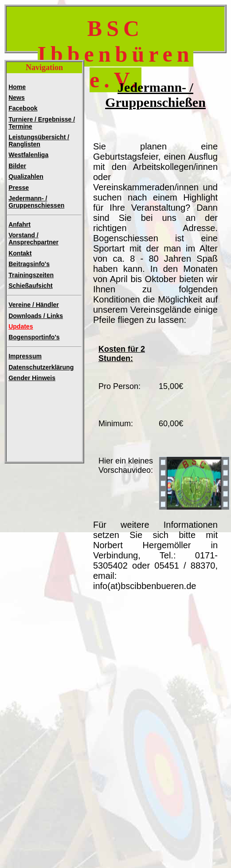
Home (17, 87)
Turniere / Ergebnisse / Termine (42, 123)
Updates (21, 326)
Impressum (25, 356)
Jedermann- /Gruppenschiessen (36, 202)
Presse (19, 188)
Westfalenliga (28, 155)
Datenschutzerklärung (41, 367)
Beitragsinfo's (29, 264)
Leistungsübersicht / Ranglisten (39, 141)
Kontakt (20, 253)
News (17, 98)
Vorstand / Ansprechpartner (33, 239)
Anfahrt (20, 224)
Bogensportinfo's (34, 337)
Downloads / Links (36, 316)
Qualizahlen (26, 177)
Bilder (17, 166)
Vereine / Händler (34, 305)
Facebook (23, 108)
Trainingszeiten (31, 275)
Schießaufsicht (31, 286)
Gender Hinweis (32, 378)
